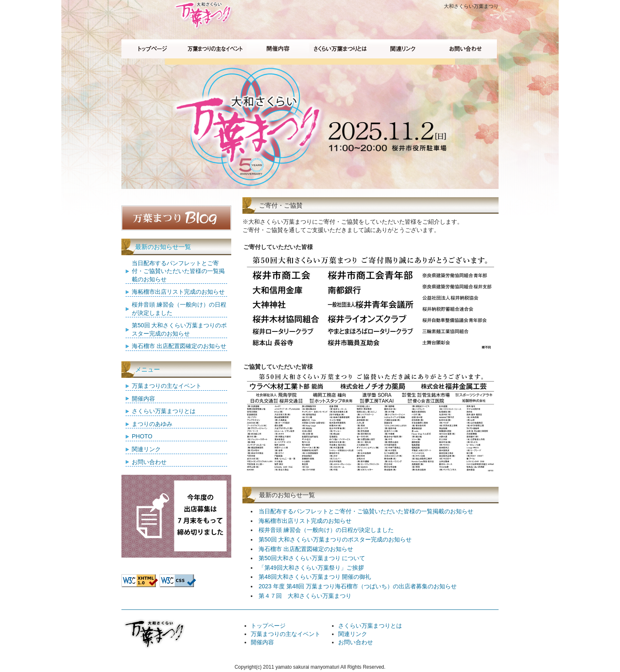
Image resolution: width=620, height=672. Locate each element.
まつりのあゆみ (152, 424)
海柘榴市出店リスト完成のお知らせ (305, 521)
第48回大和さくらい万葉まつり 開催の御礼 (315, 577)
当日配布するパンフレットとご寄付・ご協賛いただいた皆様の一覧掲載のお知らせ (366, 511)
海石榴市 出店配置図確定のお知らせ (306, 549)
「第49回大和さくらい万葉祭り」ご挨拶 (311, 568)
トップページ (268, 626)
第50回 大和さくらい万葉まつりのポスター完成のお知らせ (335, 539)
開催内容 (143, 399)
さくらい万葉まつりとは (164, 411)
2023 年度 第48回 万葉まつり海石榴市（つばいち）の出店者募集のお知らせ (358, 586)
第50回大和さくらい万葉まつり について (312, 558)
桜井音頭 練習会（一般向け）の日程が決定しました (326, 530)
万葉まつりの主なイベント (167, 386)
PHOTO (142, 436)
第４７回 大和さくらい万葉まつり (305, 596)
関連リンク (146, 449)
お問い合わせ (149, 462)
